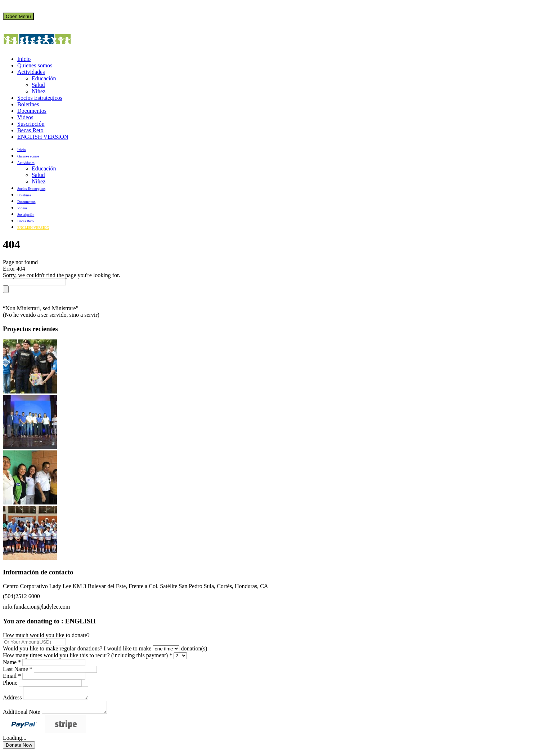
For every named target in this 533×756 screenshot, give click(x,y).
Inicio (24, 59)
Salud (38, 85)
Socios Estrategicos (40, 98)
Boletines (28, 104)
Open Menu (18, 16)
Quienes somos (35, 65)
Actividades (31, 72)
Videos (25, 117)
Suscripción (31, 124)
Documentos (32, 111)
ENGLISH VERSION (43, 137)
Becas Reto (30, 130)
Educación (44, 78)
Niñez (39, 91)
